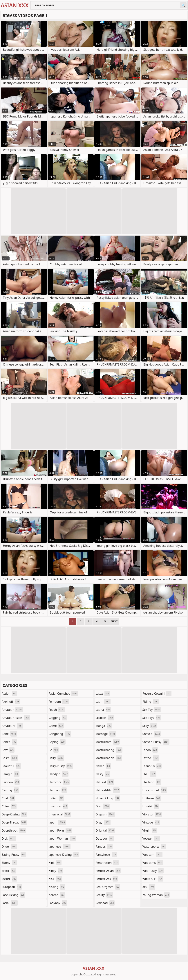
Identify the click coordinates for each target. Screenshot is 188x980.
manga (104, 726)
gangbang (60, 734)
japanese (60, 847)
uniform (152, 798)
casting (10, 790)
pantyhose (106, 855)
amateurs (12, 726)
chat (8, 798)
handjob (59, 774)
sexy (150, 726)
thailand (152, 782)
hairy (56, 758)
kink (55, 863)
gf (54, 750)
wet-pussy (153, 871)
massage (106, 734)
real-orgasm (108, 887)
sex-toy (152, 710)
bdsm (10, 758)
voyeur (151, 839)
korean (57, 895)
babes (9, 742)
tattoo (151, 758)
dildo (9, 847)
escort (9, 879)
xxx (149, 887)
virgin (150, 830)
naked (103, 766)
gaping (57, 742)
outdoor (105, 839)
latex (103, 694)
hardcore (59, 782)
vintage (151, 822)
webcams (153, 863)
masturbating (109, 750)
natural (105, 782)
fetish (57, 710)
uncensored (155, 790)
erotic (9, 871)
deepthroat (14, 830)
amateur (12, 710)
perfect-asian (108, 871)
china (9, 806)
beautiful (11, 766)
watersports (154, 847)
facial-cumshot (63, 694)
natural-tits (108, 790)
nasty (103, 774)
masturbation (109, 758)
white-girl (153, 879)
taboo (150, 750)
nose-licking (108, 798)
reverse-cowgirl (157, 694)
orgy (103, 822)
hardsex (58, 790)
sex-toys (152, 718)
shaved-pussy (156, 742)
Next (114, 621)
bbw (8, 750)
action (9, 694)
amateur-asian (16, 718)
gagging (58, 718)
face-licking (13, 895)
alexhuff (11, 702)
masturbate (108, 742)
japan (57, 822)
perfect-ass (107, 879)
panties (104, 847)
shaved (152, 734)
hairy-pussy (61, 766)
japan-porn (60, 830)
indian (57, 798)
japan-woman (62, 839)
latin (103, 702)
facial (10, 903)
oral (103, 806)
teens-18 (152, 766)
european (12, 887)
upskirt (151, 806)
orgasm (105, 814)
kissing (57, 887)
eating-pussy (14, 855)
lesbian (105, 718)
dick (9, 839)
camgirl (11, 774)
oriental (105, 830)
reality (104, 895)
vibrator (152, 814)
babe (9, 734)
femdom (59, 702)
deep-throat (14, 822)
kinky (56, 871)
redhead (105, 903)
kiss (55, 879)
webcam (153, 855)
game (56, 726)
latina (103, 710)
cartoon (11, 782)
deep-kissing (14, 814)
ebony (9, 863)
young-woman (156, 895)
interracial (60, 814)
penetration (107, 863)
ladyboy (58, 903)
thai (150, 774)
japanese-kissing (64, 855)
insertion (58, 806)
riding (151, 702)
